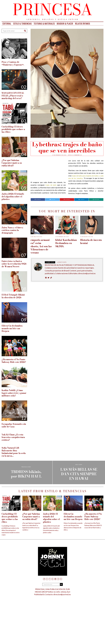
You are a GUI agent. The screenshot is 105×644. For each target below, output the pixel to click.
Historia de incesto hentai (91, 242)
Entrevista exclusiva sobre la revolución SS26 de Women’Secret (14, 264)
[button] (25, 31)
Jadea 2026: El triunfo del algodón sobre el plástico (13, 197)
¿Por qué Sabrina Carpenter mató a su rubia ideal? (12, 163)
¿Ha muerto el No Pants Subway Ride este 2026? (14, 361)
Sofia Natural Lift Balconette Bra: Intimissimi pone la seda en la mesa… (14, 452)
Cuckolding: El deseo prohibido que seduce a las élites (13, 129)
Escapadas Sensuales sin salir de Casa (14, 425)
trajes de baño (51, 185)
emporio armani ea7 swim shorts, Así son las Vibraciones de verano (41, 246)
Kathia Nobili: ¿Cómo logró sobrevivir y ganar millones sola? (14, 393)
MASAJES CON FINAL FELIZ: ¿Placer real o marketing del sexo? (13, 96)
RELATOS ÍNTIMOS (82, 24)
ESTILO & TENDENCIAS (22, 24)
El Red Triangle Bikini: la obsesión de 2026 (13, 296)
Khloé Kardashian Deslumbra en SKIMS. (66, 243)
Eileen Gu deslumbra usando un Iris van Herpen (12, 328)
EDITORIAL (7, 24)
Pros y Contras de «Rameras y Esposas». (13, 63)
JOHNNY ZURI (50, 262)
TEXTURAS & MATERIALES (44, 24)
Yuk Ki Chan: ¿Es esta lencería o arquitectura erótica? (13, 437)
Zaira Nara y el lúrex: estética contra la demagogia (12, 230)
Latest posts (62, 262)
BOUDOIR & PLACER (65, 24)
